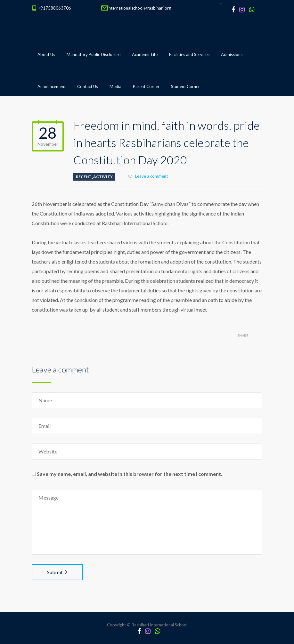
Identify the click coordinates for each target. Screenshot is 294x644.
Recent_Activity (94, 177)
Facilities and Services (189, 54)
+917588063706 (55, 8)
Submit (57, 572)
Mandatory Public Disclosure (94, 54)
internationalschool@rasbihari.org (139, 8)
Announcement (52, 86)
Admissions (232, 54)
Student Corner (185, 86)
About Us (46, 54)
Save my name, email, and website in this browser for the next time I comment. (130, 474)
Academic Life (145, 54)
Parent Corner (146, 86)
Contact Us (88, 86)
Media (115, 86)
